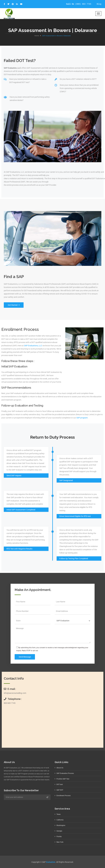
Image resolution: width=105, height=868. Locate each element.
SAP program (82, 418)
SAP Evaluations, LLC (33, 346)
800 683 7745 (10, 703)
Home (37, 36)
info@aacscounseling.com (15, 693)
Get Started (14, 305)
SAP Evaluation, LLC (12, 68)
